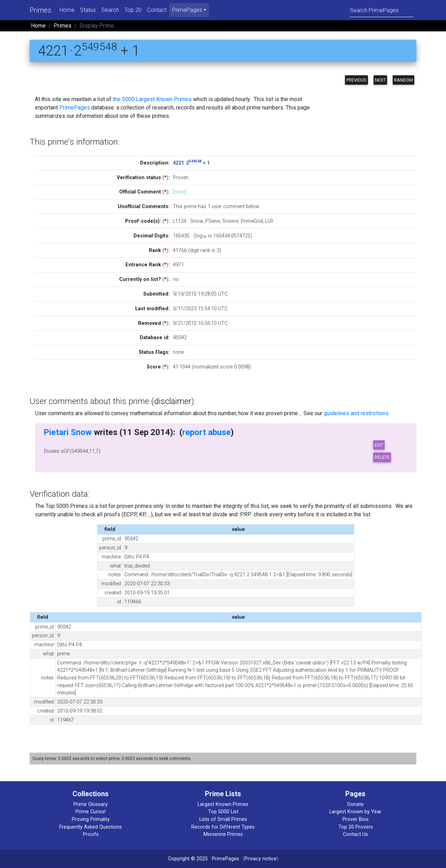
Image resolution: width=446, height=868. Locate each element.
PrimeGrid (252, 221)
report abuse (206, 432)
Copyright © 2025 (188, 859)
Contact (157, 10)
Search (110, 10)
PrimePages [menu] (187, 10)
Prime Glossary (91, 804)
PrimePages (75, 108)
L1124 (180, 221)
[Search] (382, 10)
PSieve (213, 221)
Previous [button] (356, 80)
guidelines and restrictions (356, 413)
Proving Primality (91, 819)
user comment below (235, 207)
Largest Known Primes (223, 804)
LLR (269, 221)
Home (67, 10)
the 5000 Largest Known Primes (152, 99)
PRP (246, 514)
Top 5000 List (223, 812)
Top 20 (133, 10)
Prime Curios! (91, 812)
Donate (356, 804)
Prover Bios (356, 819)
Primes (40, 10)
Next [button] (380, 80)
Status (88, 10)
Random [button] (403, 80)
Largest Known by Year (355, 812)
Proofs (91, 834)
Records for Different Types (223, 827)
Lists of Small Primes (223, 819)
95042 (180, 338)
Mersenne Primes (223, 834)
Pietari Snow (68, 432)
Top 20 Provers (356, 827)
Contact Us (355, 834)
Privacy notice (261, 859)
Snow (197, 221)
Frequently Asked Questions (91, 827)
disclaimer (173, 401)
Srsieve (230, 221)
